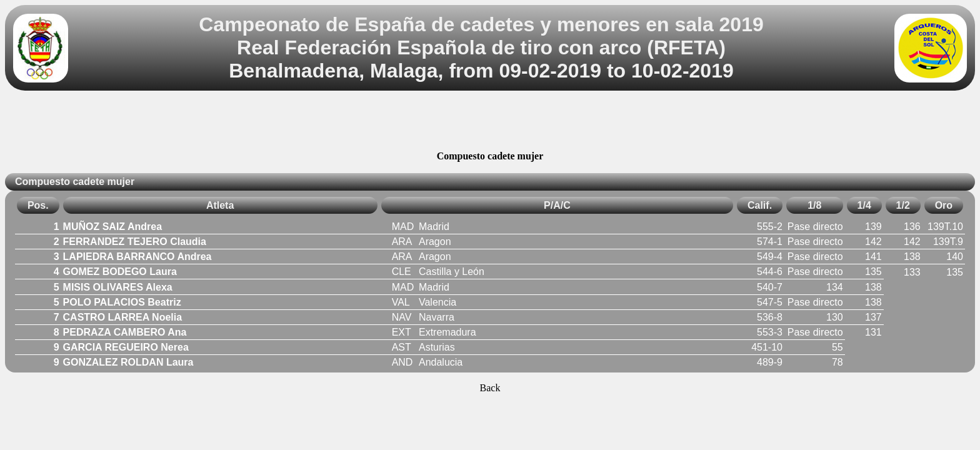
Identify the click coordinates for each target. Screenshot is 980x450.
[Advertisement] (490, 122)
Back (490, 388)
